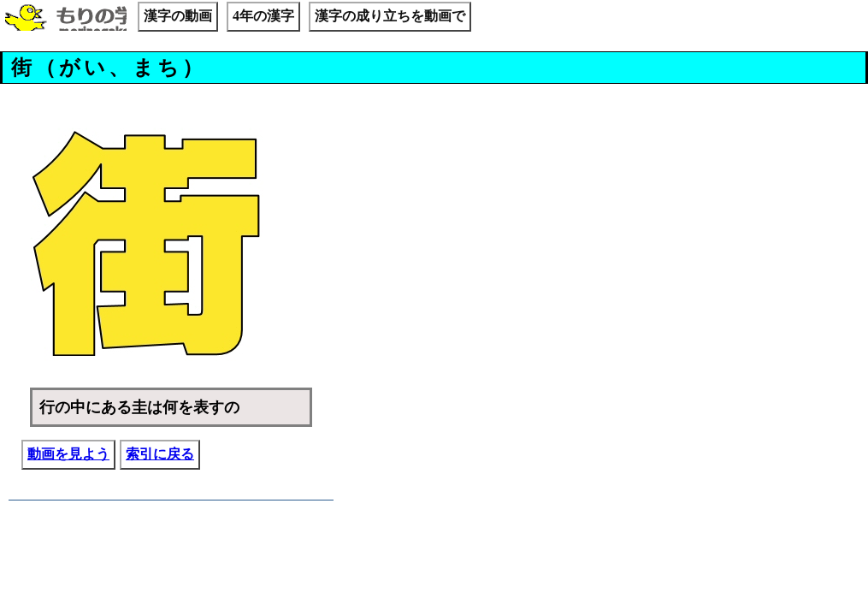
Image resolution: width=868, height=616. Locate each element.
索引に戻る (160, 454)
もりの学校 (66, 19)
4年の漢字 (263, 16)
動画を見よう (68, 454)
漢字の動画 (178, 16)
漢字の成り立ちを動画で (390, 16)
